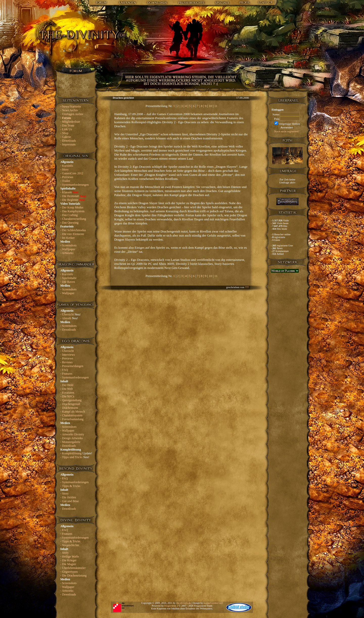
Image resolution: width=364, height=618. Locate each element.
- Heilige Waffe (70, 557)
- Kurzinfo (67, 166)
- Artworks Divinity (72, 434)
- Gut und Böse (70, 501)
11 (216, 106)
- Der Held (67, 385)
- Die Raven (68, 282)
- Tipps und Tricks (75, 457)
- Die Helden (68, 497)
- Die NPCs (67, 396)
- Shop (64, 133)
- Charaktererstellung (73, 219)
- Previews (67, 177)
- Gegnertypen (69, 572)
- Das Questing (70, 223)
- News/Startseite (71, 106)
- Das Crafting (69, 215)
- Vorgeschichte (70, 545)
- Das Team (67, 125)
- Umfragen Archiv (72, 114)
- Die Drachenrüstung (74, 576)
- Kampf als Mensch (73, 412)
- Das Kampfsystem (72, 211)
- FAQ (64, 370)
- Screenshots (69, 245)
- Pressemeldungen (72, 366)
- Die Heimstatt (73, 196)
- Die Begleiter (73, 200)
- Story (65, 169)
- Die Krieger (69, 560)
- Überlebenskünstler (73, 568)
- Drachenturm (69, 408)
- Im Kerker (68, 238)
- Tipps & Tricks (70, 486)
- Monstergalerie (70, 442)
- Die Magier (68, 564)
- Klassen (70, 192)
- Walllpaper (68, 249)
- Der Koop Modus (72, 207)
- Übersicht (71, 314)
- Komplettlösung (76, 453)
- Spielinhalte (69, 278)
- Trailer (65, 181)
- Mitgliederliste (70, 122)
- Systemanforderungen (75, 185)
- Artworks (67, 253)
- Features (66, 374)
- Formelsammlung (72, 419)
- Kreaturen (67, 393)
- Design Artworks (72, 438)
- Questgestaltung (71, 400)
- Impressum (68, 144)
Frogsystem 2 (171, 606)
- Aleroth (69, 318)
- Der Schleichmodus (73, 230)
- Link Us (66, 129)
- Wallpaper (67, 293)
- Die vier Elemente (72, 234)
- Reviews (66, 362)
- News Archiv (69, 110)
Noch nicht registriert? (287, 131)
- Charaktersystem (72, 415)
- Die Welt (67, 389)
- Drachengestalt (70, 404)
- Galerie (66, 137)
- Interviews (68, 355)
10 (210, 106)
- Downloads (68, 141)
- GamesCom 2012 (72, 173)
